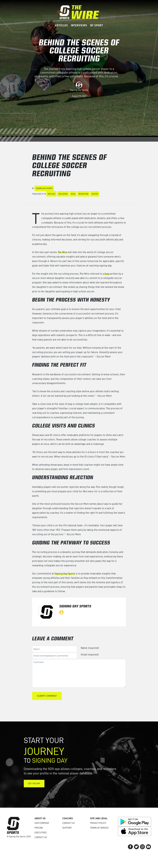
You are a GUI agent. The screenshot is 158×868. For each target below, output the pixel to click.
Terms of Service (99, 828)
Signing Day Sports (79, 90)
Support (67, 828)
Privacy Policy (98, 823)
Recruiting (83, 194)
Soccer (95, 194)
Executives (41, 833)
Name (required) (90, 648)
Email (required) (90, 655)
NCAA (73, 194)
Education (63, 194)
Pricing (39, 828)
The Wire (62, 252)
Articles (51, 194)
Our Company (42, 823)
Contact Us (41, 837)
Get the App (34, 784)
